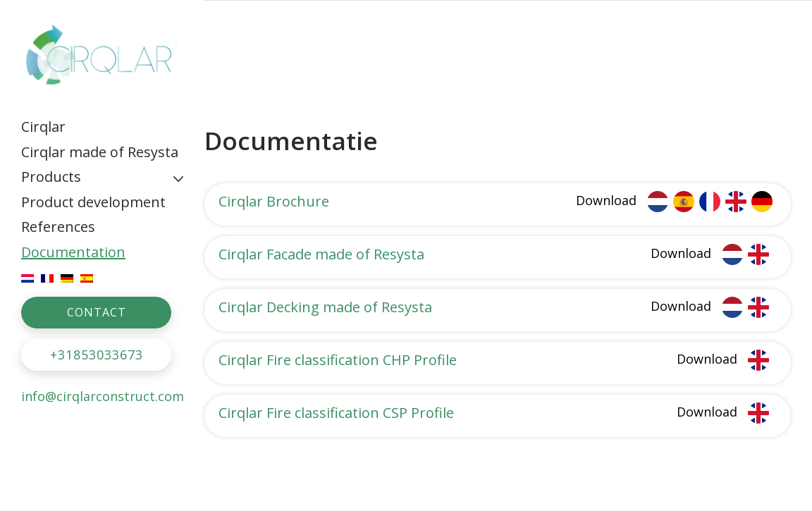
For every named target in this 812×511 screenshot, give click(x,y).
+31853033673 (97, 355)
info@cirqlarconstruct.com (103, 396)
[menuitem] (102, 127)
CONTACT (97, 312)
